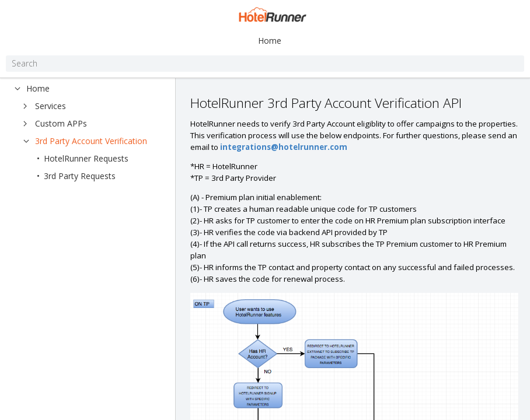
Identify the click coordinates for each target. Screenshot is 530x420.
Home (270, 41)
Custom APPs (61, 123)
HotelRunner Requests (86, 158)
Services (50, 106)
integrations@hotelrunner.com (284, 147)
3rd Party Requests (80, 176)
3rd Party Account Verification (91, 141)
